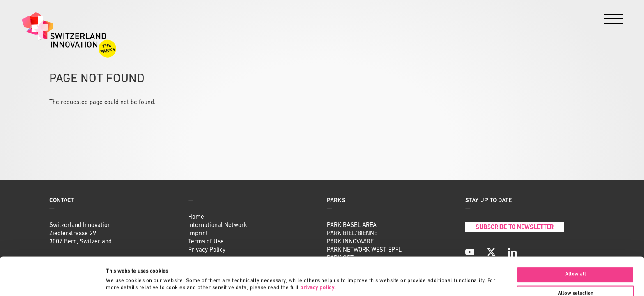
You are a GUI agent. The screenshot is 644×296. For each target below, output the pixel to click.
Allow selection (576, 258)
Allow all (576, 238)
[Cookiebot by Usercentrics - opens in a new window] (53, 281)
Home (196, 217)
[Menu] (613, 21)
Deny (575, 277)
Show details (388, 274)
